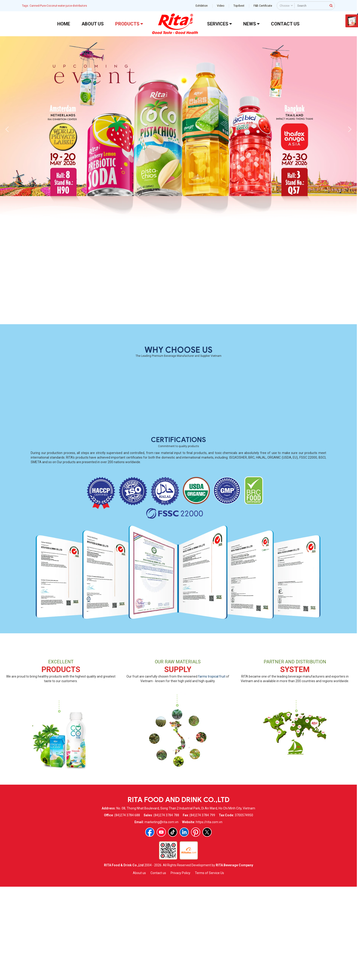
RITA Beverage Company (234, 958)
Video (221, 6)
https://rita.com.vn (209, 915)
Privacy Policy (180, 966)
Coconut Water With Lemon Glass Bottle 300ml (293, 319)
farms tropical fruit (212, 769)
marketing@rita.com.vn (161, 915)
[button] (7, 129)
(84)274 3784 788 (166, 908)
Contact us (158, 966)
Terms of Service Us (209, 966)
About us (139, 966)
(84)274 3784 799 (202, 908)
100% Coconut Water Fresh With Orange (140, 319)
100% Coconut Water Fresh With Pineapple (64, 319)
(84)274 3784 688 (127, 908)
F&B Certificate (263, 6)
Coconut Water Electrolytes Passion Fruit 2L (140, 407)
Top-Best (239, 6)
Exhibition (202, 6)
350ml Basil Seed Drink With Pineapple (217, 407)
